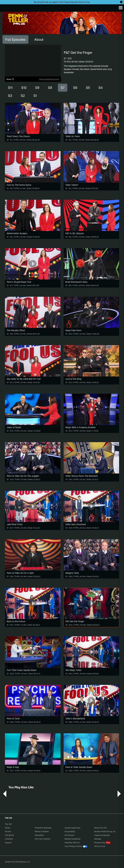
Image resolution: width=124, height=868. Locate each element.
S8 (50, 88)
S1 (35, 96)
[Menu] (121, 8)
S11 (10, 88)
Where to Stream (42, 831)
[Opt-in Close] (121, 2)
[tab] (15, 39)
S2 (23, 96)
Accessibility (70, 831)
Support (8, 843)
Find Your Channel (42, 839)
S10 (24, 88)
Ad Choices (69, 835)
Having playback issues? (49, 79)
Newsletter (39, 835)
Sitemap (98, 839)
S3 (10, 96)
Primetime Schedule (43, 828)
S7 (63, 88)
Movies (8, 831)
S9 (37, 88)
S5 (88, 88)
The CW (5, 7)
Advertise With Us (72, 843)
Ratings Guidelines (72, 839)
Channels (9, 839)
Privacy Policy (69, 2)
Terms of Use (84, 2)
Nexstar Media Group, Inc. (105, 831)
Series (8, 828)
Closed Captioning (72, 828)
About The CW (100, 828)
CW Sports (9, 835)
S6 (75, 88)
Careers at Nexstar (102, 835)
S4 (101, 88)
